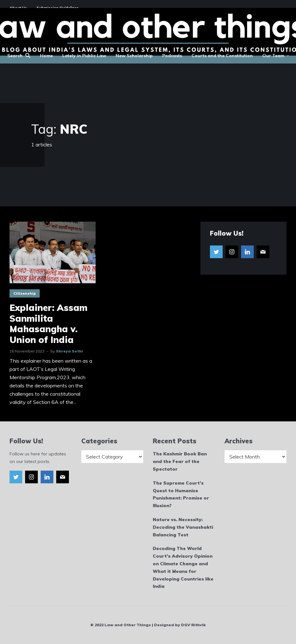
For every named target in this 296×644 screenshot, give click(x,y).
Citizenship (25, 293)
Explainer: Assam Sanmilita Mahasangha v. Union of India (48, 324)
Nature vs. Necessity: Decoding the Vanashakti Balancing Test (183, 527)
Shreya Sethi (69, 351)
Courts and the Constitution (222, 56)
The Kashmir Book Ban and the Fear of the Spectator (180, 461)
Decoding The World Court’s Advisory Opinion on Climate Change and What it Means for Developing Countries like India (183, 567)
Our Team (273, 56)
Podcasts (172, 56)
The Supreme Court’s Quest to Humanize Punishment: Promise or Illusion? (181, 494)
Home (46, 56)
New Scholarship (134, 56)
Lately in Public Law (84, 56)
